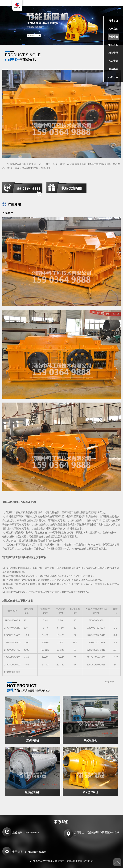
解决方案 (113, 45)
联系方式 (113, 77)
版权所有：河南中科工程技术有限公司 (74, 861)
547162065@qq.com (36, 852)
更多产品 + (111, 682)
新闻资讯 (113, 53)
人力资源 (113, 61)
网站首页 (113, 21)
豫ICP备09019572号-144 (42, 861)
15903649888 (32, 833)
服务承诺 (113, 69)
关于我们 (113, 29)
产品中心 (113, 37)
